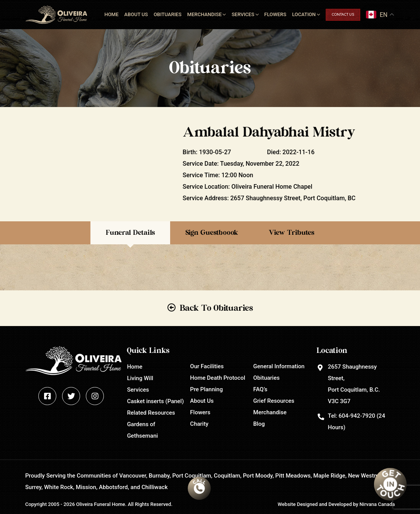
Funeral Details (130, 233)
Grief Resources (274, 401)
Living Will (140, 378)
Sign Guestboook (212, 233)
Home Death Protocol (218, 378)
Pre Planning (206, 389)
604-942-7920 (357, 416)
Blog (259, 424)
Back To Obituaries (216, 308)
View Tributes (291, 233)
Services (243, 14)
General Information (279, 366)
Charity (199, 424)
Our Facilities (207, 366)
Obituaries (168, 14)
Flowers (276, 14)
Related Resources (151, 413)
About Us (136, 14)
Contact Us (343, 15)
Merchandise (205, 14)
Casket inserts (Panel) (155, 401)
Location (304, 14)
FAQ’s (260, 389)
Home (111, 14)
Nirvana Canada (377, 504)
